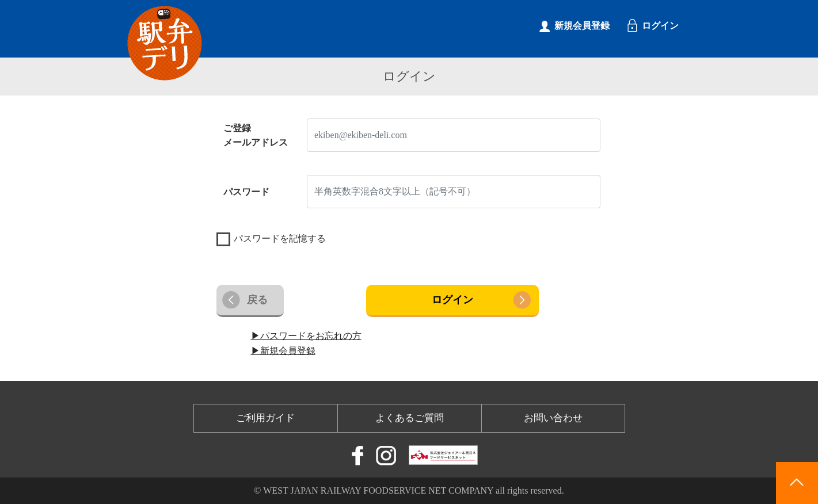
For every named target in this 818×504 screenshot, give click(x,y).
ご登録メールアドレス (256, 135)
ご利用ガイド (265, 418)
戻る (257, 300)
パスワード (246, 192)
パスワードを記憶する (280, 238)
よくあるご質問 (410, 418)
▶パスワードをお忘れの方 (306, 336)
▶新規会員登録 (283, 351)
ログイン (452, 300)
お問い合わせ (553, 418)
